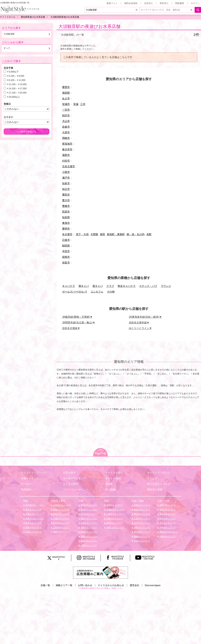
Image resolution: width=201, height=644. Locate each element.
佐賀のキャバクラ (167, 510)
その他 (111, 292)
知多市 (66, 183)
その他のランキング (75, 478)
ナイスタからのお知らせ (111, 585)
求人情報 (110, 490)
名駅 (149, 234)
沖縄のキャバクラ (167, 536)
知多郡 (66, 217)
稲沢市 (66, 115)
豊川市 (66, 200)
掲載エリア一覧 (64, 585)
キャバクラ (69, 286)
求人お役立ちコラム (159, 484)
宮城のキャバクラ (61, 519)
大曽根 (94, 234)
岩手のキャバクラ (61, 514)
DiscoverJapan (153, 585)
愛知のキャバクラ (89, 541)
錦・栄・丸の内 (136, 234)
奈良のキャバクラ (114, 523)
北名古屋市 (69, 166)
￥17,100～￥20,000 (17, 93)
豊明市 (66, 229)
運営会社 (134, 585)
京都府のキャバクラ (115, 510)
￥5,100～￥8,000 (15, 76)
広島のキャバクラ (142, 519)
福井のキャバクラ (89, 519)
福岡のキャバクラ (167, 505)
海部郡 (66, 93)
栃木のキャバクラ (33, 523)
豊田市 (66, 195)
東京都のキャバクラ (34, 505)
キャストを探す (114, 473)
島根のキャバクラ (142, 510)
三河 (83, 104)
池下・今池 (82, 234)
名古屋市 (67, 234)
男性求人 (164, 3)
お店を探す (69, 473)
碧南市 (66, 257)
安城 (76, 104)
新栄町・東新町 (116, 234)
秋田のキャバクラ (61, 523)
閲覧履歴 (180, 3)
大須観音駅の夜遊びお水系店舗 (89, 26)
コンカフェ (97, 292)
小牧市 (66, 172)
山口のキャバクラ (142, 523)
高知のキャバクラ (142, 541)
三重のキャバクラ (89, 545)
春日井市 (67, 149)
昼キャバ (98, 286)
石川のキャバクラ (89, 514)
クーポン (26, 484)
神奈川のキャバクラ (34, 519)
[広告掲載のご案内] (100, 572)
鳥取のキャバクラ (142, 505)
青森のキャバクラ (61, 510)
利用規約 (26, 490)
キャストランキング (159, 473)
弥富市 (66, 263)
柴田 (103, 234)
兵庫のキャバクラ (114, 519)
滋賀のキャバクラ (114, 505)
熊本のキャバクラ (167, 519)
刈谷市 (66, 161)
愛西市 (66, 87)
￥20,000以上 (13, 97)
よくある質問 (71, 484)
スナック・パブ (148, 286)
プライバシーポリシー (76, 490)
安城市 (66, 104)
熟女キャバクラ (127, 286)
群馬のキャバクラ (33, 528)
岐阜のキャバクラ (89, 532)
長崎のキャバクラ (167, 514)
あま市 (66, 98)
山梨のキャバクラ (89, 523)
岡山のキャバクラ (142, 514)
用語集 (109, 484)
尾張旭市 (67, 144)
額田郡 (66, 246)
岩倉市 (66, 127)
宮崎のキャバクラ (167, 528)
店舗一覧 (45, 585)
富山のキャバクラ (89, 510)
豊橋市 (66, 206)
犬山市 (66, 121)
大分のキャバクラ (167, 523)
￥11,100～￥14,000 (17, 84)
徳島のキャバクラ (142, 528)
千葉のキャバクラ (33, 514)
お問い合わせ (85, 585)
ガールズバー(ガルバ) (74, 292)
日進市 (66, 240)
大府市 (66, 132)
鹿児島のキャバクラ (168, 532)
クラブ (110, 286)
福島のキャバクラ (61, 532)
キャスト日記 (113, 478)
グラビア (152, 478)
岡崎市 (66, 138)
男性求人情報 (155, 490)
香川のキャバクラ (142, 532)
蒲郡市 (66, 155)
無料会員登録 (131, 3)
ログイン (195, 3)
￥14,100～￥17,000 (17, 89)
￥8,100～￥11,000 (16, 80)
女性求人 (149, 3)
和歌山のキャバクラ (115, 528)
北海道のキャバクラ (62, 505)
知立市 (66, 189)
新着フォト (112, 3)
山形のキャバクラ (61, 528)
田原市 (66, 212)
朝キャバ (84, 286)
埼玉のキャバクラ (33, 510)
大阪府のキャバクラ (115, 514)
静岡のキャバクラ (89, 536)
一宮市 (66, 110)
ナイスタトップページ (34, 473)
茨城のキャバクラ (33, 532)
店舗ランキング (30, 478)
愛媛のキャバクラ (142, 536)
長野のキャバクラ (89, 528)
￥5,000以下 (13, 72)
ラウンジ (166, 286)
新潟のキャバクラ (89, 505)
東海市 (66, 223)
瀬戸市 (66, 178)
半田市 (66, 251)
